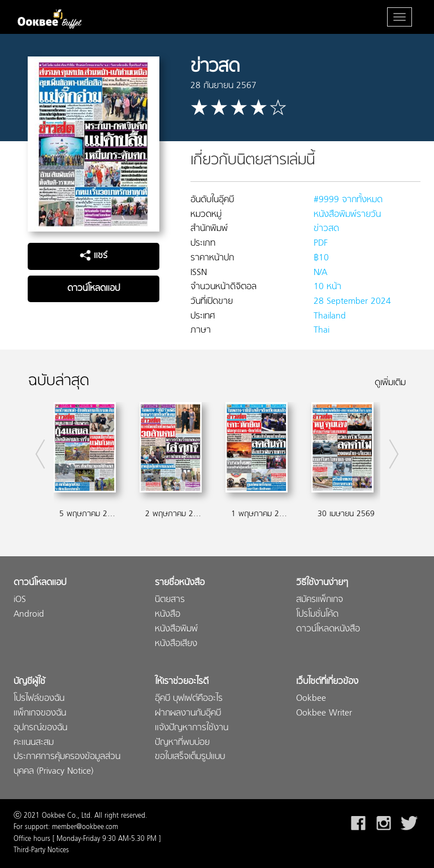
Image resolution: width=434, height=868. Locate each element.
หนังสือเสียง (176, 644)
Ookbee (311, 699)
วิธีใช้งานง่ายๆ (322, 583)
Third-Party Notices (41, 850)
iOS (20, 600)
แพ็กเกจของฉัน (40, 714)
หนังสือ (168, 615)
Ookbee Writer (324, 714)
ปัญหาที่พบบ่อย (182, 743)
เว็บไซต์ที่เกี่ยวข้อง (327, 682)
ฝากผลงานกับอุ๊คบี (188, 714)
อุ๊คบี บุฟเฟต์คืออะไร (189, 699)
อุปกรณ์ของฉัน (40, 728)
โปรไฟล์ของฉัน (39, 699)
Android (29, 615)
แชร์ (94, 256)
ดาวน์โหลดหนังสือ (328, 629)
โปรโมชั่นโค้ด (317, 615)
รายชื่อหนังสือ (180, 583)
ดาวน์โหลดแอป (94, 289)
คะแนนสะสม (34, 743)
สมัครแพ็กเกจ (320, 600)
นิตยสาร (170, 600)
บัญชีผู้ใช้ (29, 682)
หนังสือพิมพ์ (176, 629)
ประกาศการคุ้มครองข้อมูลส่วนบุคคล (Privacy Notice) (67, 764)
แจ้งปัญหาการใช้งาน (192, 728)
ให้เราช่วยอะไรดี (182, 682)
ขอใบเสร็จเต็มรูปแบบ (190, 757)
